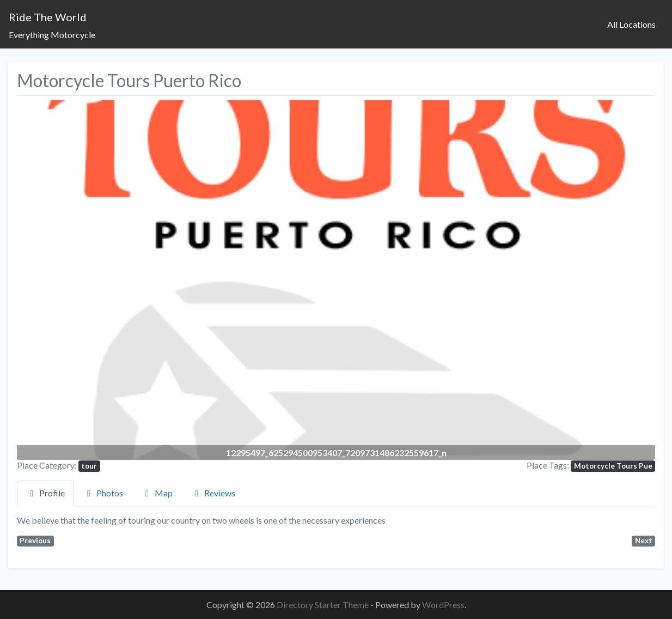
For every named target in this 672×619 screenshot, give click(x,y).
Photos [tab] (103, 493)
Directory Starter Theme (323, 605)
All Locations (631, 24)
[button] (65, 280)
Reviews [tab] (213, 493)
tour (89, 466)
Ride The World (48, 17)
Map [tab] (157, 493)
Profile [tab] (45, 493)
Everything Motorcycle (52, 35)
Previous (35, 541)
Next (644, 541)
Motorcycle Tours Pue (613, 466)
